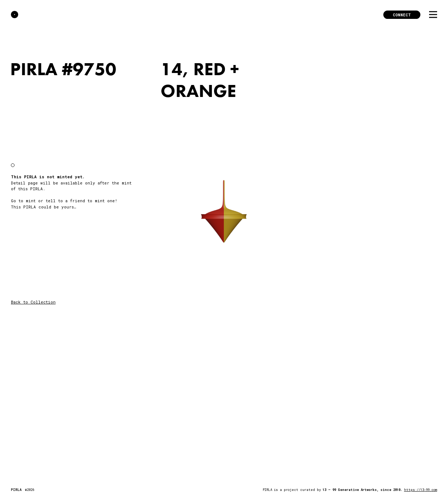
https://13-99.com (421, 490)
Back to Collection (33, 302)
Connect (402, 15)
